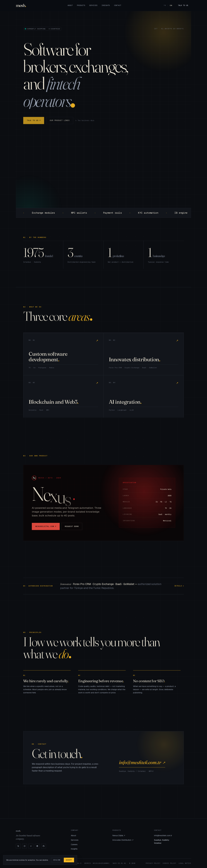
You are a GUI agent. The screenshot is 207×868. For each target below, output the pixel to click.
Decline (57, 860)
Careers (74, 844)
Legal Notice (185, 863)
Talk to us (183, 5)
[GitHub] (44, 846)
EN (171, 5)
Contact (118, 5)
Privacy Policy (153, 863)
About (70, 5)
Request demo (72, 529)
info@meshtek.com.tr (142, 765)
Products (81, 5)
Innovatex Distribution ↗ (123, 840)
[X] (18, 846)
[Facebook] (31, 846)
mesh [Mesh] (21, 5)
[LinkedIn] (37, 846)
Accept (69, 860)
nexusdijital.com (46, 529)
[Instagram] (25, 846)
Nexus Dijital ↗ (119, 835)
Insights (106, 5)
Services (93, 5)
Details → (179, 589)
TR (165, 5)
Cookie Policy (170, 863)
